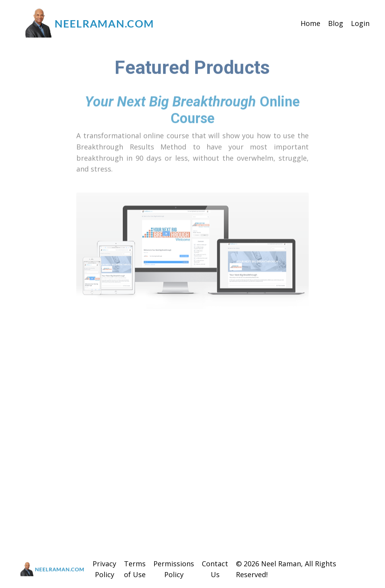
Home (310, 23)
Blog (336, 23)
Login (360, 23)
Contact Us (215, 569)
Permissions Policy (174, 569)
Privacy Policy (104, 569)
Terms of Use (135, 569)
